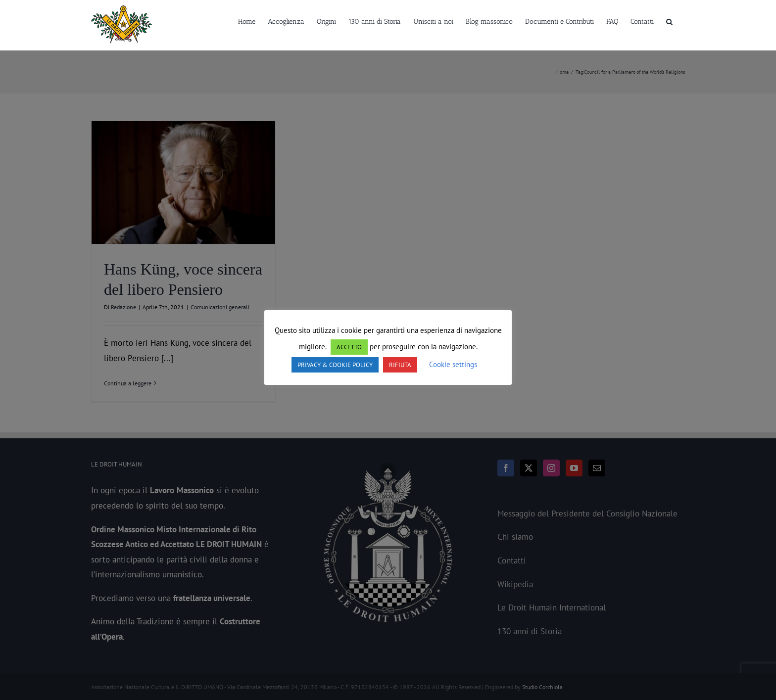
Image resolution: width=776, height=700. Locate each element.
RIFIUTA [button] (400, 365)
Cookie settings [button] (453, 364)
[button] (669, 21)
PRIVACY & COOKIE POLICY (335, 365)
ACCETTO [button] (349, 347)
